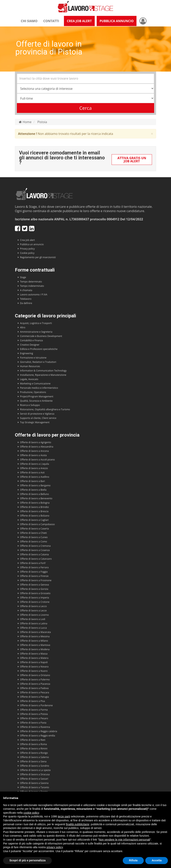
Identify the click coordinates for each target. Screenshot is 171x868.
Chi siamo (29, 21)
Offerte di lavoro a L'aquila (35, 464)
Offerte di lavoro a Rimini (34, 749)
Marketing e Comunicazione (35, 384)
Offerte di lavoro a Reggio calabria (39, 731)
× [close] (152, 134)
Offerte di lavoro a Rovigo (34, 753)
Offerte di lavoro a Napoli (34, 662)
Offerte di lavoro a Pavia (33, 723)
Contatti (51, 21)
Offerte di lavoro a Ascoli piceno (37, 460)
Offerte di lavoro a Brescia (34, 511)
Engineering (26, 353)
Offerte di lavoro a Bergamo (35, 485)
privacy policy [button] (55, 847)
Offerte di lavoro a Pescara (35, 692)
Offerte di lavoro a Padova (34, 688)
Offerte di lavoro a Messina (35, 636)
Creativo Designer (30, 345)
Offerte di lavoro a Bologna (35, 503)
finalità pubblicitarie (78, 824)
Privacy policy (27, 249)
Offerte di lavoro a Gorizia (34, 589)
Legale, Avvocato (29, 379)
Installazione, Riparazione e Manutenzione (43, 375)
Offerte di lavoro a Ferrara (34, 567)
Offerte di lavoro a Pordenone (36, 705)
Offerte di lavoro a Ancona (34, 451)
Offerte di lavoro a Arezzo (34, 468)
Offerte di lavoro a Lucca (33, 628)
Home (25, 122)
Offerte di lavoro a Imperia (35, 598)
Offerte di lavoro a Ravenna (35, 727)
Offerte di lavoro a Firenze (34, 576)
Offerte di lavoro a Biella (33, 490)
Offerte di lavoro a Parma (34, 710)
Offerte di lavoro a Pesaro (34, 718)
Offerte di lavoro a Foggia (34, 572)
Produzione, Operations (33, 392)
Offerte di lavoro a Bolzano (35, 516)
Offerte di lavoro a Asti (32, 473)
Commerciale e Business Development (41, 336)
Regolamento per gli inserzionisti (38, 257)
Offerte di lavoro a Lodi (33, 619)
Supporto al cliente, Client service (38, 418)
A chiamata (26, 290)
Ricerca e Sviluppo (30, 405)
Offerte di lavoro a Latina (34, 623)
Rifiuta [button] (133, 860)
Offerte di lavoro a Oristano (35, 675)
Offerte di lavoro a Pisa (32, 701)
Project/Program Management (37, 396)
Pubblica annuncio (117, 21)
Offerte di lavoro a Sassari (34, 779)
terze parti (64, 816)
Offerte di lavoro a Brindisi (34, 507)
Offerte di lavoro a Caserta (34, 529)
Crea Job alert (27, 240)
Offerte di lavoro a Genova (34, 585)
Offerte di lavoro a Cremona (35, 546)
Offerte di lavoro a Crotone (35, 602)
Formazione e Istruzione (33, 358)
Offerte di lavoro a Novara (34, 667)
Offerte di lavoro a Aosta (33, 455)
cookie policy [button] (31, 813)
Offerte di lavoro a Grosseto (35, 593)
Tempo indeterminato (32, 286)
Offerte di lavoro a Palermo (35, 680)
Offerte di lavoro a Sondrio (35, 766)
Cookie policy (27, 253)
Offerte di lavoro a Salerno (34, 757)
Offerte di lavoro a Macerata (35, 632)
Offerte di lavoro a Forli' (33, 563)
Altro (23, 327)
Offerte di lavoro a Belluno (34, 494)
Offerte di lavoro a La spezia (35, 770)
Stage (23, 277)
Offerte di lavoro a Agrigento (36, 442)
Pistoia (42, 122)
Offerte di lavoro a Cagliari (34, 520)
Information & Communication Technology (43, 371)
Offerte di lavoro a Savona (34, 783)
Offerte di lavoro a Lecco (33, 606)
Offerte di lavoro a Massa (34, 654)
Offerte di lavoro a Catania (34, 554)
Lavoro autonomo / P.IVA (34, 295)
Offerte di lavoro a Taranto (35, 787)
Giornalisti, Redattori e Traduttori (38, 362)
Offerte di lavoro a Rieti (33, 740)
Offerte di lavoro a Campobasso (37, 524)
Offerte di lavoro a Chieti (33, 533)
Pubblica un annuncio (32, 244)
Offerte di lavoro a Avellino (35, 477)
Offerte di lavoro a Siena (33, 761)
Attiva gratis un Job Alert (132, 160)
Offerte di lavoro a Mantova (35, 645)
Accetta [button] (157, 860)
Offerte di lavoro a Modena (35, 649)
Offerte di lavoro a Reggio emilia (38, 736)
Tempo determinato (31, 282)
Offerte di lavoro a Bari (32, 481)
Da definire (26, 303)
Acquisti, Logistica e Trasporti (36, 323)
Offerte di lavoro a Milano (34, 641)
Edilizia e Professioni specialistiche (39, 349)
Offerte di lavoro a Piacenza (35, 684)
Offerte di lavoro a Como (34, 542)
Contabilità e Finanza (31, 340)
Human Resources (30, 366)
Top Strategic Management (35, 422)
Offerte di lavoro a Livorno (34, 615)
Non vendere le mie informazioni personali (124, 840)
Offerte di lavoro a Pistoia (34, 714)
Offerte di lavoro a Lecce (33, 611)
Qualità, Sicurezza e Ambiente (36, 401)
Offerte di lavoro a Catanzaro (36, 559)
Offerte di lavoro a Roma (33, 744)
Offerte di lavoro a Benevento (36, 498)
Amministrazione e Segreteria (36, 332)
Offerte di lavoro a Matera (34, 658)
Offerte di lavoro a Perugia (34, 697)
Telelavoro (26, 299)
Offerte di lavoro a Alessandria (37, 447)
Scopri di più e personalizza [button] (27, 860)
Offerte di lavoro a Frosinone (36, 580)
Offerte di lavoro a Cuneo (34, 537)
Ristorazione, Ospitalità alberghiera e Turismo (45, 409)
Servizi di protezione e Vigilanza (37, 414)
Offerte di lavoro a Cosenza (35, 550)
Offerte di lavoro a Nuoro (34, 671)
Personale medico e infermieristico (39, 388)
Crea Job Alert (79, 21)
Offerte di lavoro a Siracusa (35, 774)
